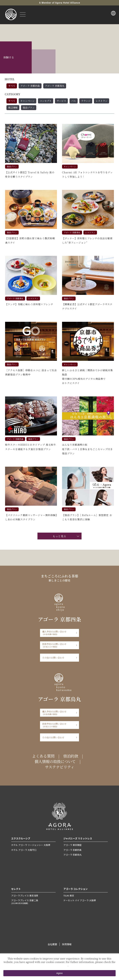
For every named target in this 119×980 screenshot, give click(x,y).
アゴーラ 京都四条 (30, 86)
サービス (61, 101)
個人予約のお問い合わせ (58, 633)
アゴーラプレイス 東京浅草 (25, 896)
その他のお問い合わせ (53, 658)
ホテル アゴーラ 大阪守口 (24, 850)
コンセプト (46, 101)
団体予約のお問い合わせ (58, 645)
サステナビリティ (60, 767)
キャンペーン (27, 101)
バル (74, 101)
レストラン (102, 101)
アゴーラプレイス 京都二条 (33, 902)
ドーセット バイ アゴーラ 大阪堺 (80, 900)
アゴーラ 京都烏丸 (55, 86)
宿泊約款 (71, 756)
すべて (12, 86)
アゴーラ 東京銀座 (72, 845)
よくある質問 (43, 756)
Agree (59, 973)
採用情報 (67, 944)
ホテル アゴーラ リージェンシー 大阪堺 (31, 845)
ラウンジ (86, 101)
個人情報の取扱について (55, 761)
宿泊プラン (29, 108)
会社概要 (52, 944)
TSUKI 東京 (69, 896)
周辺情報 (13, 108)
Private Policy (59, 965)
